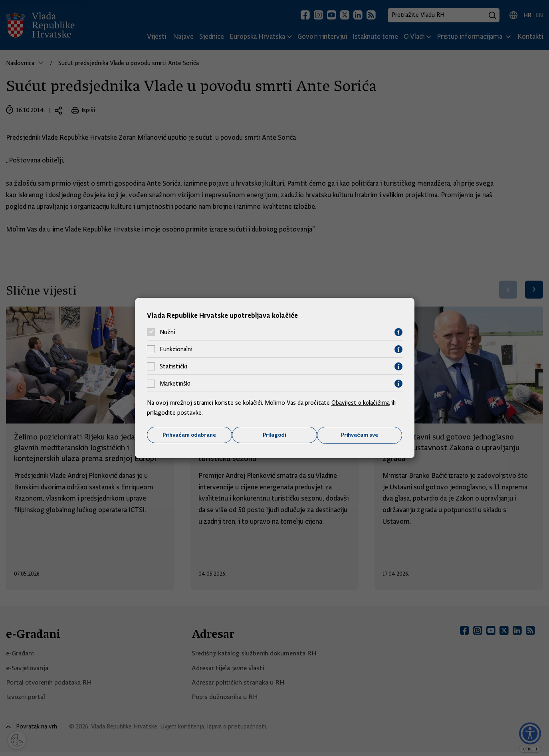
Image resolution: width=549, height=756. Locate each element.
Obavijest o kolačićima (361, 402)
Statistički (173, 366)
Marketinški (175, 384)
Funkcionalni (176, 349)
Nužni (167, 332)
